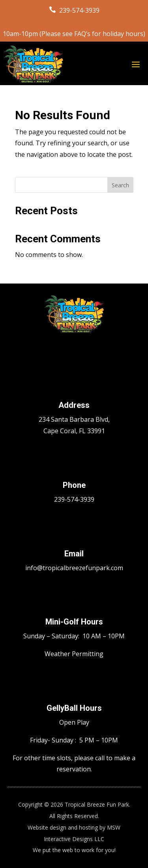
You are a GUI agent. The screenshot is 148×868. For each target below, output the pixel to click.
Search (120, 185)
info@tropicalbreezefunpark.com (74, 568)
